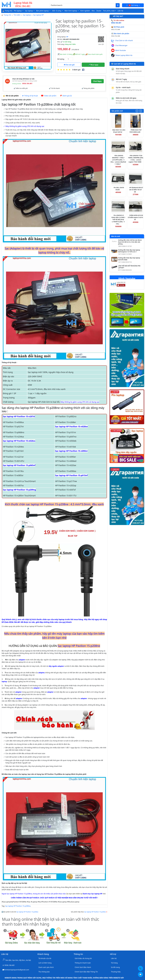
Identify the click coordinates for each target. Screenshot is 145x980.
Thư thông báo (44, 972)
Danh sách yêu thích (46, 967)
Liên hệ (120, 11)
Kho (93, 11)
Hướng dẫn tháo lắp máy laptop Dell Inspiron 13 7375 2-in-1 (129, 251)
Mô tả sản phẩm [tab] (11, 96)
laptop (4, 681)
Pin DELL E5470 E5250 (119, 189)
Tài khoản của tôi (45, 958)
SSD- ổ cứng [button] (57, 11)
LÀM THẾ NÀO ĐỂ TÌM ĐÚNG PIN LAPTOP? (129, 267)
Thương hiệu (116, 972)
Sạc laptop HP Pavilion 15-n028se (71, 426)
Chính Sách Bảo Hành (83, 967)
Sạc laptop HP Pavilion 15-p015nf (71, 475)
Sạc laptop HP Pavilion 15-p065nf (19, 465)
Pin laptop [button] (18, 11)
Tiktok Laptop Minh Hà (124, 55)
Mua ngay (93, 65)
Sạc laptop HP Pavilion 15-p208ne (18, 906)
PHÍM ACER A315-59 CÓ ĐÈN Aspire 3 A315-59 (136, 217)
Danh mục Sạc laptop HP (92, 894)
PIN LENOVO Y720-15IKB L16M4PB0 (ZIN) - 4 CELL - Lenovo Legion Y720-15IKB (136, 159)
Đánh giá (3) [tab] (66, 96)
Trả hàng (114, 963)
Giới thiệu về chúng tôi (83, 958)
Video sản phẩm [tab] (49, 96)
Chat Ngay (97, 81)
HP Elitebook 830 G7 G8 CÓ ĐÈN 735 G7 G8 (136, 190)
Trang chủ (7, 15)
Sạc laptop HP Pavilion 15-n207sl (19, 416)
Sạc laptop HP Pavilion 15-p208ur (95, 912)
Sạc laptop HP (38, 15)
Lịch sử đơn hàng (45, 963)
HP (67, 37)
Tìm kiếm (17, 15)
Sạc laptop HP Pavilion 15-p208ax (27, 912)
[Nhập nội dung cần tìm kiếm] (83, 5)
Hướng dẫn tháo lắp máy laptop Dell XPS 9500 (129, 259)
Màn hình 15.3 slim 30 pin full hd (119, 131)
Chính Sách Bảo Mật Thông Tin (86, 972)
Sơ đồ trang (115, 967)
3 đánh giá (76, 70)
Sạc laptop (27, 15)
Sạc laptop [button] (29, 11)
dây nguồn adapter (56, 666)
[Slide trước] (137, 111)
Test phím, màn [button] (109, 11)
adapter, (42, 673)
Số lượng (61, 59)
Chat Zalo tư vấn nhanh (124, 40)
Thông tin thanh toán (83, 963)
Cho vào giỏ (69, 65)
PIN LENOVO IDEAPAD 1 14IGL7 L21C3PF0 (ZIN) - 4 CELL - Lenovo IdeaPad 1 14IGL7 (118, 160)
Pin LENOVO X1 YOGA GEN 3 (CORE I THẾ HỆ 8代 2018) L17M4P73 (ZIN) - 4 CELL (118, 220)
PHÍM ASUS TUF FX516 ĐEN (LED (135, 131)
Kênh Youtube (120, 50)
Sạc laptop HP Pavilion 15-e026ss (19, 441)
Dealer (99, 11)
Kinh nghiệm (85, 11)
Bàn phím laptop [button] (43, 11)
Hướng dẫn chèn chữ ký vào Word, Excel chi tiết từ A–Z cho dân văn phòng (130, 242)
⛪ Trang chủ (7, 11)
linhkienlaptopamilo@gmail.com (17, 970)
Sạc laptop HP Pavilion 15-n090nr (71, 451)
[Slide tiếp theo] (141, 111)
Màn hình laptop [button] (71, 11)
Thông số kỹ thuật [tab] (30, 96)
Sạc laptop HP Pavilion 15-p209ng (19, 490)
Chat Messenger (121, 45)
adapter (22, 660)
